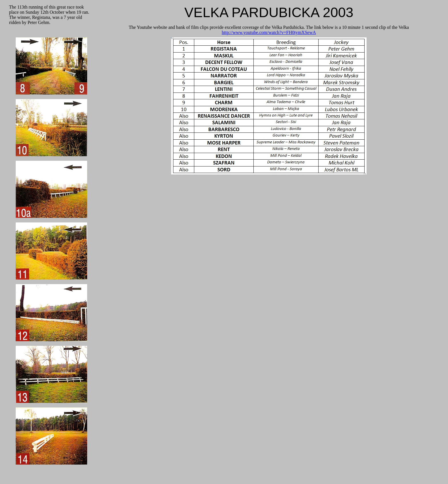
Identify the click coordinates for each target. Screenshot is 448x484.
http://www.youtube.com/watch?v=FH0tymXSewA (269, 32)
